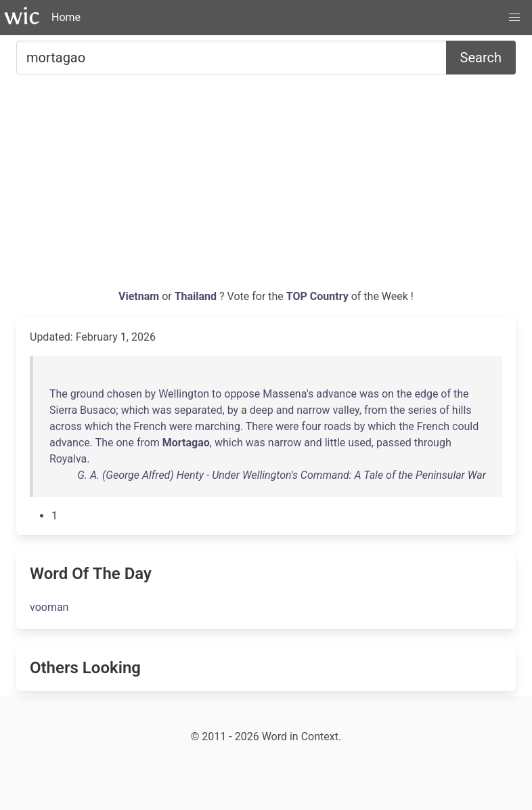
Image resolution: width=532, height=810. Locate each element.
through (433, 443)
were (181, 426)
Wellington (184, 394)
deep (262, 410)
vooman (49, 607)
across (66, 426)
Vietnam (140, 296)
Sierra (63, 410)
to (217, 394)
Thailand (197, 296)
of (446, 394)
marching (218, 426)
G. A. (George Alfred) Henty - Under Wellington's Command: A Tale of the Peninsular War (282, 475)
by (150, 394)
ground (87, 394)
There (260, 426)
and (285, 410)
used (360, 443)
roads (337, 426)
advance (336, 394)
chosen (125, 394)
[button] (514, 18)
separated (199, 410)
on (388, 394)
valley (346, 410)
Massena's (288, 394)
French (150, 426)
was (369, 394)
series (422, 410)
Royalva (68, 459)
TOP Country (317, 296)
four (312, 426)
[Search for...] (231, 58)
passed (394, 443)
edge (426, 394)
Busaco (98, 410)
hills (462, 410)
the (404, 394)
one (125, 443)
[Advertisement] (266, 187)
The (59, 394)
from (376, 410)
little (335, 443)
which (135, 410)
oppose (242, 394)
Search (481, 58)
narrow (313, 410)
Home (66, 17)
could (465, 426)
